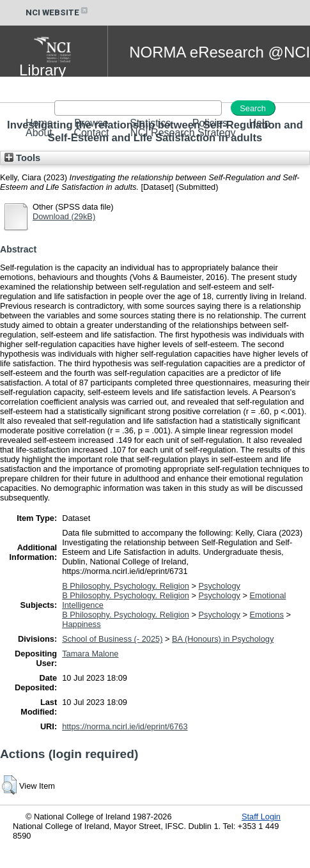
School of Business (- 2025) (112, 639)
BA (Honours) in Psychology (223, 639)
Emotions (267, 615)
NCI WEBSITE (58, 12)
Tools (22, 158)
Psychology (219, 586)
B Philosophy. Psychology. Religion (126, 586)
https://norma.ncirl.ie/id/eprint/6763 (125, 726)
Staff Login (261, 817)
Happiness (81, 624)
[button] (9, 785)
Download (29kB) (64, 216)
